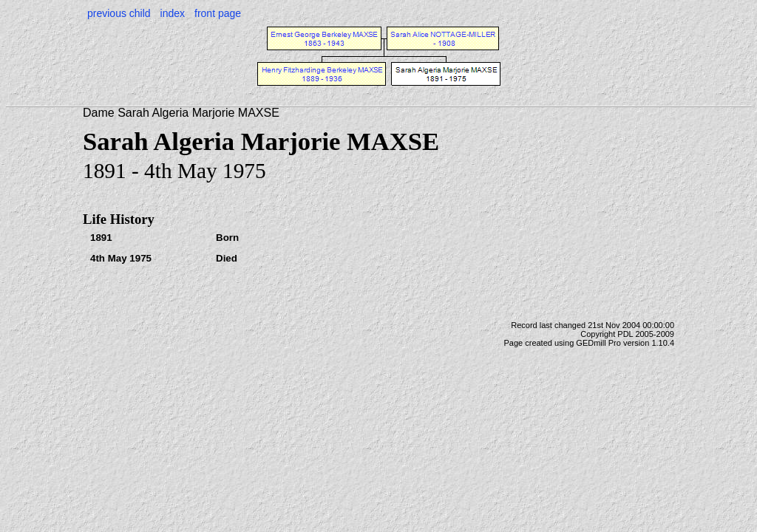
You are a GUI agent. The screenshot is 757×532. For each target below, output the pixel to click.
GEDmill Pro (598, 343)
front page (218, 13)
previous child (119, 13)
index (173, 13)
